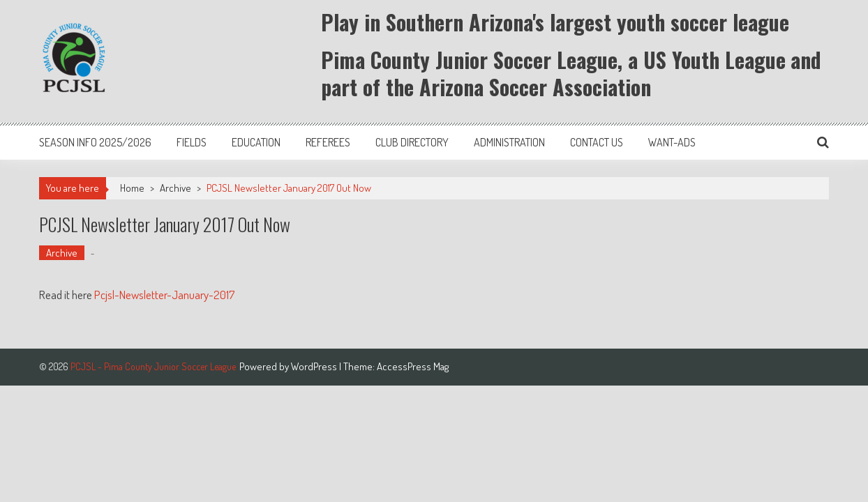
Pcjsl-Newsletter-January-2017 (164, 295)
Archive (175, 188)
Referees (328, 142)
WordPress (315, 366)
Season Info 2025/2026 (95, 142)
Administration (509, 142)
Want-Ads (672, 142)
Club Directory (412, 142)
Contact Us (597, 142)
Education (256, 142)
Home (132, 188)
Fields (192, 142)
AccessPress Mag (413, 366)
